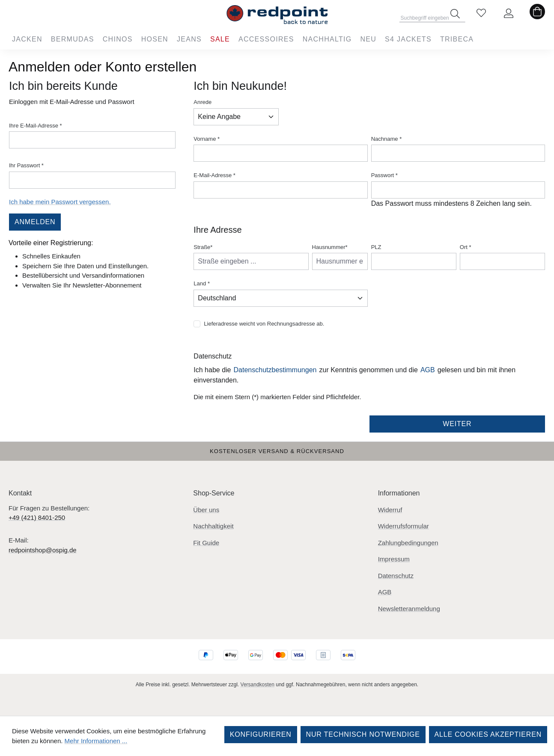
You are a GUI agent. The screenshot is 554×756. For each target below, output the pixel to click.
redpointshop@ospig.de (43, 550)
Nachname (387, 139)
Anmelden (35, 222)
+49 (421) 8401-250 (37, 517)
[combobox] (433, 15)
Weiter (457, 424)
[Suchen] (455, 14)
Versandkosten (258, 685)
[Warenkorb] (537, 14)
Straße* (203, 247)
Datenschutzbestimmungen (275, 370)
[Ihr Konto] (509, 14)
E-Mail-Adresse (214, 175)
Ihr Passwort (26, 165)
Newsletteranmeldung (409, 609)
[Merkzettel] (481, 14)
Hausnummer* (330, 247)
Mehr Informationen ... (96, 741)
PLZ (376, 247)
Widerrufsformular (404, 526)
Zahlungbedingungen (408, 543)
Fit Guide (206, 543)
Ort (466, 247)
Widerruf (390, 510)
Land (202, 283)
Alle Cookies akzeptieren (488, 734)
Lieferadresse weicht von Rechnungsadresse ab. (264, 324)
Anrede (203, 102)
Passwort (384, 175)
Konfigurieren (261, 734)
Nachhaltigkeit (213, 526)
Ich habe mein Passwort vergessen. (60, 202)
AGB (428, 370)
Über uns (206, 510)
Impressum (394, 559)
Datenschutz (396, 576)
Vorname (207, 139)
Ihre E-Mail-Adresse (36, 126)
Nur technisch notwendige (363, 734)
